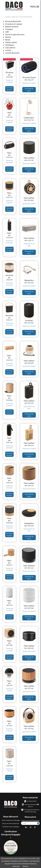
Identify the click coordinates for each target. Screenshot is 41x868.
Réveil (8, 40)
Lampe (8, 50)
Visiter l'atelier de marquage (11, 820)
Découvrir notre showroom (11, 823)
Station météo (11, 42)
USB (7, 32)
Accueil (8, 17)
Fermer (26, 866)
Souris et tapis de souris (15, 34)
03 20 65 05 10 (30, 801)
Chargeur (9, 29)
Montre (8, 37)
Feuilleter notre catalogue (11, 827)
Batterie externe (12, 27)
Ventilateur (10, 45)
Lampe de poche (12, 53)
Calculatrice (10, 48)
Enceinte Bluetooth (13, 21)
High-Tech (15, 17)
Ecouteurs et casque (14, 24)
